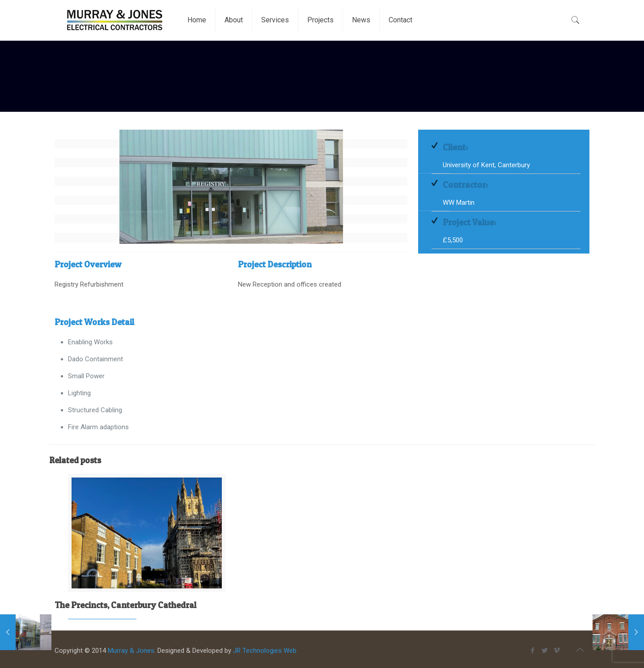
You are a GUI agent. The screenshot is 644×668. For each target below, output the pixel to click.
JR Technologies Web (265, 651)
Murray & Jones (131, 651)
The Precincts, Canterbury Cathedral (125, 605)
